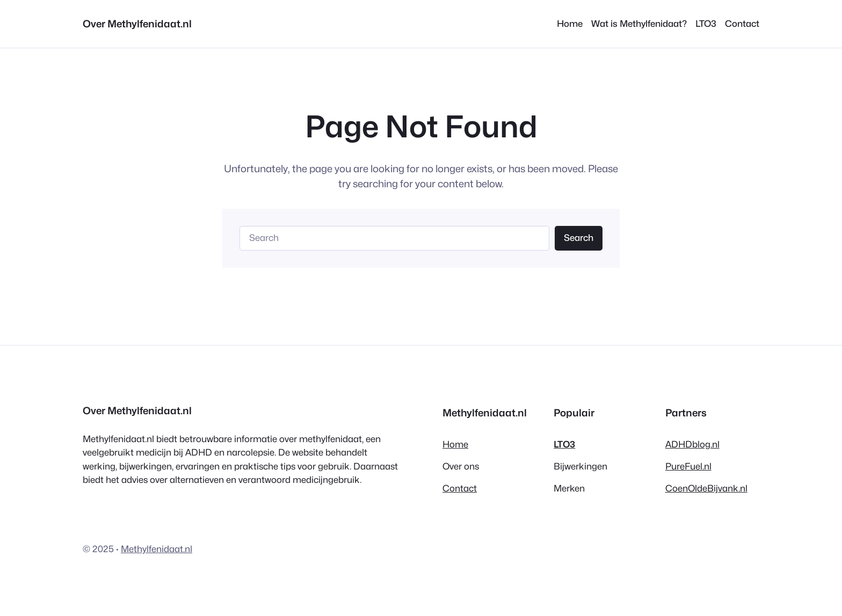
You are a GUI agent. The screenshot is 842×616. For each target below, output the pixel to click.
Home (455, 444)
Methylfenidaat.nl (157, 549)
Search (579, 238)
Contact (460, 488)
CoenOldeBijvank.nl (706, 488)
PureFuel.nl (688, 466)
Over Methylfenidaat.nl (137, 24)
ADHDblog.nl (692, 444)
